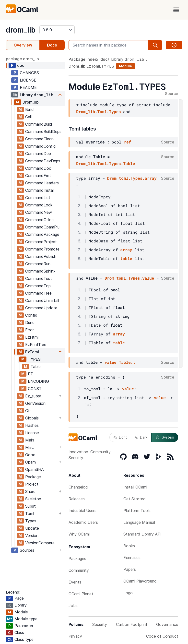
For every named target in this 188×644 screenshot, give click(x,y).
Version (32, 536)
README (28, 87)
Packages (77, 559)
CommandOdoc (39, 220)
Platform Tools (137, 511)
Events (75, 582)
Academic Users (83, 522)
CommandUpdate (41, 308)
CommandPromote (42, 249)
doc (21, 65)
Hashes (32, 425)
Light (120, 437)
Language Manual (139, 522)
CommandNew (39, 212)
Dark (141, 437)
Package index (83, 59)
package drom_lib (22, 59)
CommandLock (39, 205)
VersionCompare (40, 543)
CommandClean (39, 139)
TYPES (34, 359)
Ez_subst (33, 396)
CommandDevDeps (43, 161)
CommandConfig (40, 146)
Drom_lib (31, 102)
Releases (77, 499)
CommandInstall (40, 190)
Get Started (135, 499)
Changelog (78, 487)
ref (127, 142)
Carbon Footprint (132, 624)
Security (100, 624)
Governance (167, 624)
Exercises (132, 558)
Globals (32, 418)
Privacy (75, 636)
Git (28, 411)
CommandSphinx (40, 271)
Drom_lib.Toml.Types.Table (106, 163)
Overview (23, 45)
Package (33, 477)
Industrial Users (82, 511)
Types (31, 521)
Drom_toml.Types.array (132, 178)
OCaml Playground (140, 581)
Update (32, 528)
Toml (30, 513)
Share (30, 491)
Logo (128, 593)
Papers (130, 569)
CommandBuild (39, 124)
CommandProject (41, 242)
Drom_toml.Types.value (129, 278)
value (111, 362)
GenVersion (35, 403)
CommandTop (38, 286)
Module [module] (125, 66)
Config (31, 315)
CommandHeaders (42, 183)
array (126, 250)
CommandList (38, 198)
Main (30, 440)
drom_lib (21, 30)
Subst (30, 506)
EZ (30, 374)
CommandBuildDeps (43, 131)
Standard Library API (142, 534)
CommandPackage (42, 234)
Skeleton (33, 499)
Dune (30, 322)
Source (172, 94)
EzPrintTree (36, 345)
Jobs (73, 606)
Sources (27, 550)
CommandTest (39, 278)
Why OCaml (79, 534)
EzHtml (32, 337)
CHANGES (29, 73)
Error (29, 330)
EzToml (32, 352)
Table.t (127, 362)
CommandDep (38, 154)
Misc (29, 447)
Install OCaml (135, 487)
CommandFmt (38, 176)
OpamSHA (35, 469)
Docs (52, 45)
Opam (30, 462)
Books (129, 546)
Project (32, 484)
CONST (35, 389)
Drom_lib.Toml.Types (98, 112)
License (32, 433)
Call (28, 117)
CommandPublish (41, 256)
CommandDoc (38, 168)
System (165, 437)
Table (36, 367)
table (126, 258)
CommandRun (38, 264)
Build (29, 109)
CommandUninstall (42, 300)
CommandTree (38, 293)
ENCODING (38, 381)
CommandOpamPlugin (45, 227)
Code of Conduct (162, 636)
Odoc (30, 455)
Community (79, 570)
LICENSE (28, 80)
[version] (57, 30)
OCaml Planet (81, 594)
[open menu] (176, 10)
